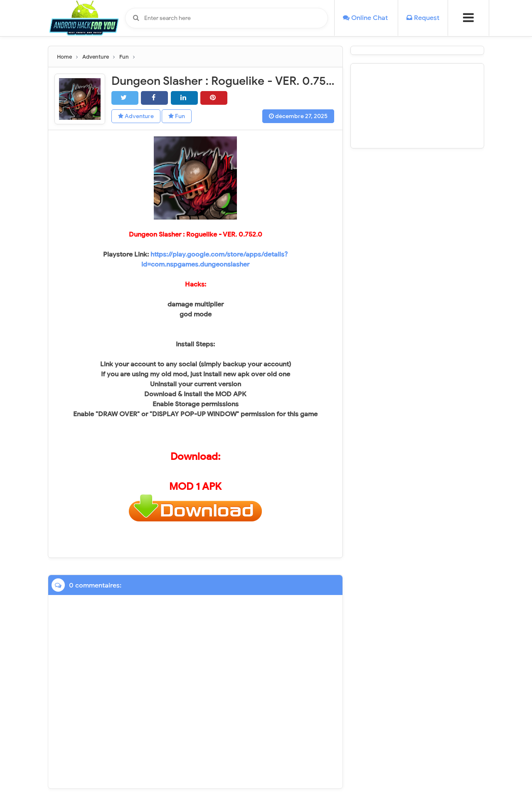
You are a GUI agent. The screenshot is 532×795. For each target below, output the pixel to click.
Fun (177, 116)
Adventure (136, 116)
